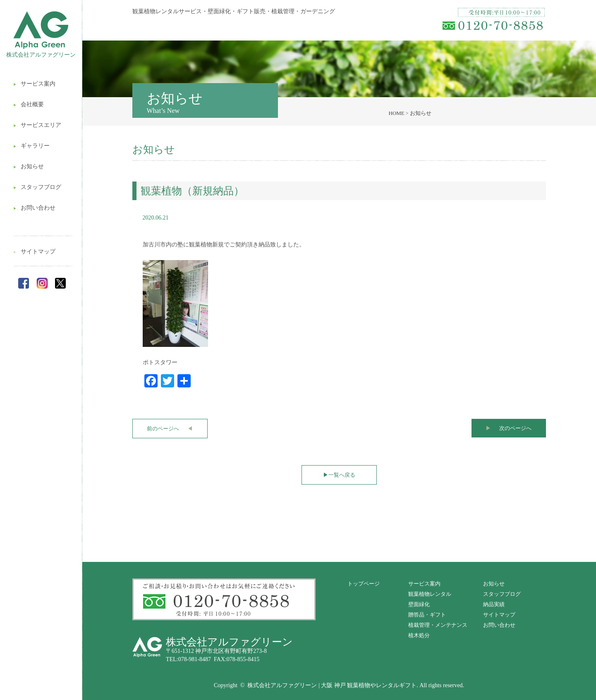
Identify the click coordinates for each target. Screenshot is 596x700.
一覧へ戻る (339, 475)
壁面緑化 (419, 604)
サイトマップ (34, 252)
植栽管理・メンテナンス (438, 625)
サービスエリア (37, 125)
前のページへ (170, 429)
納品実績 (494, 604)
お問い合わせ (34, 208)
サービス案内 (34, 84)
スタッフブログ (37, 187)
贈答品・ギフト (427, 615)
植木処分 (419, 635)
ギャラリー (31, 146)
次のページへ (509, 428)
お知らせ (29, 166)
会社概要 (29, 104)
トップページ (364, 584)
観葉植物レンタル (430, 594)
